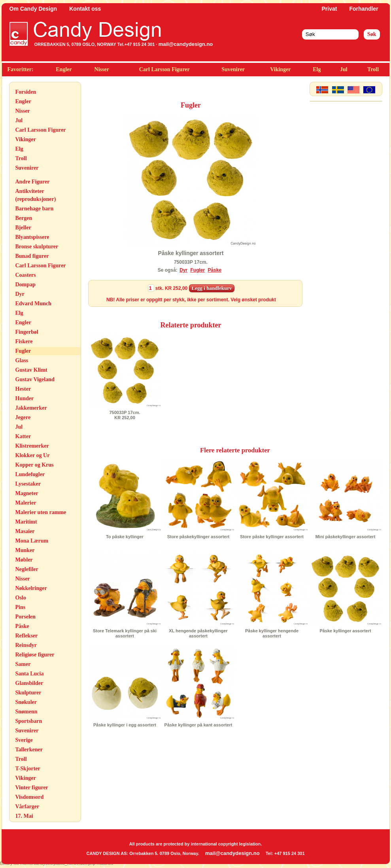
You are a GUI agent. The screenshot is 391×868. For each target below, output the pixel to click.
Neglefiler (27, 569)
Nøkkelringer (31, 588)
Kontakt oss (85, 9)
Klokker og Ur (33, 455)
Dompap (25, 285)
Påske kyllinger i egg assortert (125, 725)
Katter (23, 436)
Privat (330, 9)
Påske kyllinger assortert (345, 631)
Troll (373, 69)
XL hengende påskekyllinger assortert (198, 633)
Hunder (25, 398)
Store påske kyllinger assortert (272, 537)
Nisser (102, 69)
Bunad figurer (32, 256)
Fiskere (24, 341)
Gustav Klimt (31, 370)
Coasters (26, 275)
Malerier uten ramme (41, 512)
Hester (23, 389)
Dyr (20, 294)
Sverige (24, 740)
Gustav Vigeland (35, 379)
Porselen (25, 617)
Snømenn (26, 712)
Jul (344, 69)
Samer (23, 664)
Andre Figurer (33, 182)
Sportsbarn (29, 721)
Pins (21, 607)
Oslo (21, 598)
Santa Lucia (30, 674)
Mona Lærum (32, 541)
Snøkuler (26, 702)
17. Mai (24, 816)
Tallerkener (29, 750)
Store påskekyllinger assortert (198, 537)
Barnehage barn (35, 209)
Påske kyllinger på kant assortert (198, 725)
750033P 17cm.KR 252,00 (125, 415)
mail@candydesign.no (186, 44)
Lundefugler (30, 474)
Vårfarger (27, 807)
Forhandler (364, 9)
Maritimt (26, 522)
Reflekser (27, 636)
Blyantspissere (32, 237)
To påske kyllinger (125, 537)
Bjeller (23, 228)
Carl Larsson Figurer (164, 69)
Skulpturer (28, 693)
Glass (22, 360)
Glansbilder (29, 683)
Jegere (23, 417)
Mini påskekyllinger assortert (346, 537)
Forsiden (26, 92)
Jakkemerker (31, 408)
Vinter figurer (32, 788)
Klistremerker (32, 446)
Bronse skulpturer (37, 247)
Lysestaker (28, 484)
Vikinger (280, 69)
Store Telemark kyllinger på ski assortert (125, 633)
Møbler (24, 560)
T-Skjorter (28, 769)
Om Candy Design (33, 9)
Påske (22, 626)
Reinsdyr (26, 645)
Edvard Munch (33, 304)
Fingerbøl (27, 332)
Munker (25, 550)
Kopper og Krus (35, 465)
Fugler (23, 351)
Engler (64, 69)
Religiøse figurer (35, 655)
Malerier (26, 503)
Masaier (25, 531)
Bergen (24, 218)
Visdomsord (30, 797)
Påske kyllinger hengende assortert (272, 633)
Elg (317, 69)
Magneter (27, 493)
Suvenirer (233, 69)
